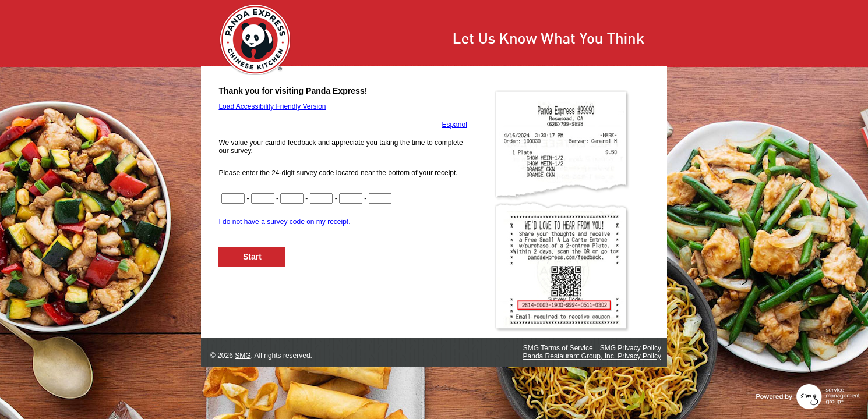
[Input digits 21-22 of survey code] (380, 198)
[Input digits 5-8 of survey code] (263, 198)
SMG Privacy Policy (631, 348)
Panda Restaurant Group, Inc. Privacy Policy (592, 356)
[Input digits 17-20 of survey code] (351, 198)
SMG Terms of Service (558, 348)
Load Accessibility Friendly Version (272, 106)
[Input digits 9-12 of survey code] (292, 198)
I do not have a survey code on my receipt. (284, 222)
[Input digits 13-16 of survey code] (322, 198)
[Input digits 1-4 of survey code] (233, 198)
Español (454, 125)
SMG (243, 356)
